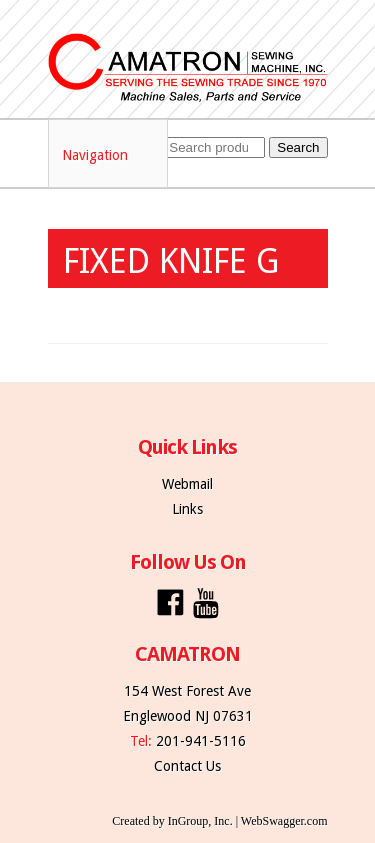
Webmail (187, 484)
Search (298, 147)
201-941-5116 (201, 741)
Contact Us (187, 766)
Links (187, 509)
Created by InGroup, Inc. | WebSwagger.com (219, 821)
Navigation (108, 155)
